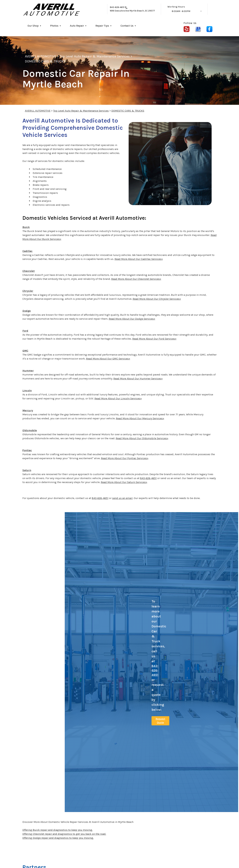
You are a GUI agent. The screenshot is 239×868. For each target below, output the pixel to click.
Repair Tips (102, 26)
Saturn (27, 470)
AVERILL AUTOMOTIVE (41, 56)
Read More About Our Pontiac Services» (125, 458)
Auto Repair (77, 26)
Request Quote (160, 721)
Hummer (28, 371)
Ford (25, 331)
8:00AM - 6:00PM (181, 11)
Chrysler (28, 291)
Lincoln (27, 390)
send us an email (122, 498)
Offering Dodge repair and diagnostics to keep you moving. (58, 838)
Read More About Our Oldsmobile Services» (142, 438)
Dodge (27, 311)
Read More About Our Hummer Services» (138, 379)
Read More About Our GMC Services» (108, 359)
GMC (25, 351)
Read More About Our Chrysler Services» (157, 299)
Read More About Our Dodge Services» (132, 319)
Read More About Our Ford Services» (154, 339)
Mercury (28, 410)
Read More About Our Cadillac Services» (139, 259)
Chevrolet (29, 271)
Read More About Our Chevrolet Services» (136, 279)
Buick (26, 227)
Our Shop (33, 26)
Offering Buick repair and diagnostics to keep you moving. (58, 830)
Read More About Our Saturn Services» (124, 482)
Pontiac (27, 450)
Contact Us (127, 26)
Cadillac (27, 251)
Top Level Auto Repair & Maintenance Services (95, 56)
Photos (54, 26)
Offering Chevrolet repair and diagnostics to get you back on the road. (64, 834)
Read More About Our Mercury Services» (140, 418)
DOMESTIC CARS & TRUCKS (45, 61)
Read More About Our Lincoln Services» (118, 398)
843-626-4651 (117, 7)
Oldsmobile (30, 430)
